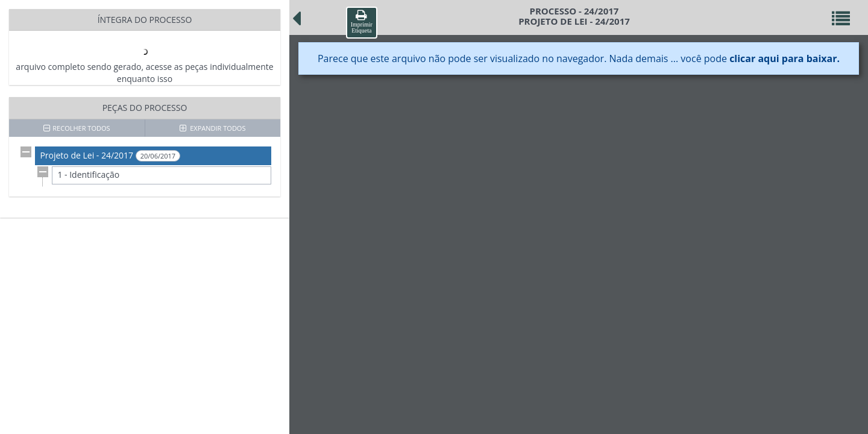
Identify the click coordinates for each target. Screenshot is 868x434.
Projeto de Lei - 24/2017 (110, 156)
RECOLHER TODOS (77, 128)
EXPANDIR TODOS (213, 128)
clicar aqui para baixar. (785, 58)
